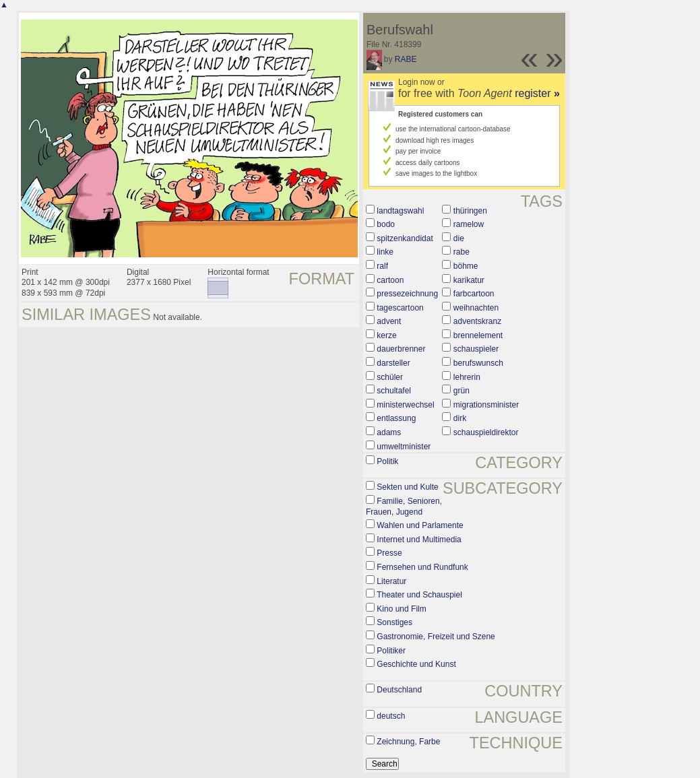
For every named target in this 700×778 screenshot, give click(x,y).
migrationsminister (486, 405)
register (537, 93)
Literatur (391, 581)
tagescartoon (400, 308)
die (459, 238)
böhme (466, 266)
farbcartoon (474, 294)
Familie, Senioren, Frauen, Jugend (404, 507)
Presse (389, 553)
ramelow (469, 224)
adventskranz (477, 321)
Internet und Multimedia (419, 540)
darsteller (393, 363)
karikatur (469, 280)
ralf (382, 266)
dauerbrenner (401, 349)
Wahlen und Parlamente (420, 525)
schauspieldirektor (486, 432)
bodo (386, 224)
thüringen (470, 211)
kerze (386, 335)
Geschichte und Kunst (416, 664)
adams (389, 432)
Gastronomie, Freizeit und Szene (436, 637)
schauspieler (476, 349)
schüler (390, 377)
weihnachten (476, 308)
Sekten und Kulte (407, 487)
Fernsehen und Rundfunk (422, 567)
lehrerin (467, 377)
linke (385, 252)
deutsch (391, 716)
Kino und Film (401, 609)
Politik (387, 461)
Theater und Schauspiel (419, 595)
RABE (406, 59)
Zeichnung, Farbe (408, 742)
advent (389, 321)
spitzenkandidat (405, 238)
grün (462, 391)
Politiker (391, 651)
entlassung (396, 418)
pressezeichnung (407, 294)
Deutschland (399, 690)
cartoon (390, 280)
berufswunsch (478, 363)
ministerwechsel (405, 405)
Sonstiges (394, 622)
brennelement (478, 335)
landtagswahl (400, 211)
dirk (460, 418)
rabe (462, 252)
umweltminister (404, 447)
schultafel (394, 391)
